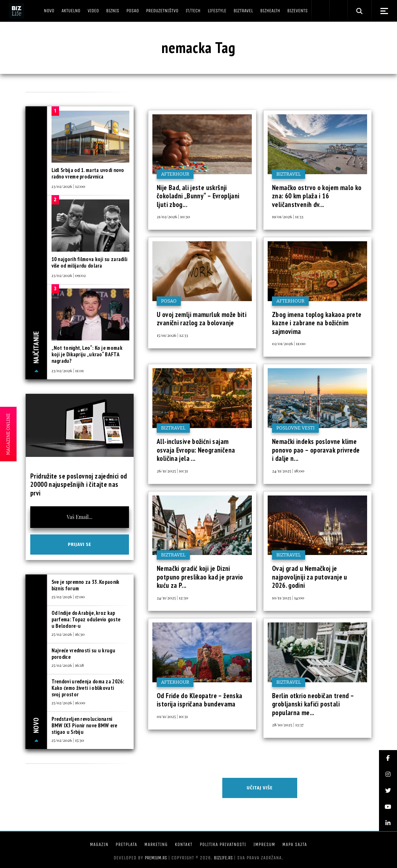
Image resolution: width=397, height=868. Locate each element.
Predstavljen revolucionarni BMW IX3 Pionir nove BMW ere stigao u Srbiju (84, 725)
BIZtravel (289, 174)
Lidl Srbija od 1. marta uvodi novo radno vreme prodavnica (88, 173)
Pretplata (126, 844)
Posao (169, 301)
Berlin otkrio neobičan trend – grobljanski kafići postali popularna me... (313, 704)
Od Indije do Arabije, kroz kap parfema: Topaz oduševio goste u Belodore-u (86, 619)
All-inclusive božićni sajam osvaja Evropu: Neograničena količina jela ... (196, 450)
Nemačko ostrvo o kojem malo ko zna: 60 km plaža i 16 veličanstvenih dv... (317, 196)
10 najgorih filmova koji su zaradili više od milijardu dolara (90, 262)
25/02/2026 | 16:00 (68, 702)
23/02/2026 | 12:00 (68, 186)
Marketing (156, 844)
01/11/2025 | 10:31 (172, 716)
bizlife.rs (223, 858)
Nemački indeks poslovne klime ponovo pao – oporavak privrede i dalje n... (316, 450)
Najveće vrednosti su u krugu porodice (83, 654)
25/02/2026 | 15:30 (68, 740)
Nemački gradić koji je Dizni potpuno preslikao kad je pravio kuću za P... (200, 577)
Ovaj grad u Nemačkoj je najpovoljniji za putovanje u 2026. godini (310, 577)
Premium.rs (156, 858)
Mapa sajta (295, 844)
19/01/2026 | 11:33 (288, 216)
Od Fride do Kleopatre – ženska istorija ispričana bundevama (199, 700)
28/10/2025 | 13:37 (288, 724)
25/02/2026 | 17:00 (68, 596)
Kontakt (184, 844)
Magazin (99, 844)
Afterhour (175, 174)
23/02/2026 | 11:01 (68, 370)
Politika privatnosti (223, 844)
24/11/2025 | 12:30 (172, 598)
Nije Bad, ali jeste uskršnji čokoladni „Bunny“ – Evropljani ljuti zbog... (198, 196)
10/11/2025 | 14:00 (288, 598)
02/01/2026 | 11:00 (289, 343)
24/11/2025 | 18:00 (288, 471)
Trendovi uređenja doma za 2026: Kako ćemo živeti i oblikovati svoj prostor (88, 688)
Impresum (264, 844)
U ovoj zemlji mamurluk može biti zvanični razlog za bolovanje (202, 319)
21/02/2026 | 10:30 (173, 216)
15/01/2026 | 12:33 (172, 335)
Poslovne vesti (295, 428)
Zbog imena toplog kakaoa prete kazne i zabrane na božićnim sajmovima (317, 323)
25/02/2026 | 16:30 (68, 634)
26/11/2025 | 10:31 (172, 471)
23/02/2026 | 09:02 (69, 275)
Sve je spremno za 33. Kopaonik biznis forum (86, 585)
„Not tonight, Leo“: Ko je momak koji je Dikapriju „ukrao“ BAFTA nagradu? (87, 354)
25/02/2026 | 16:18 (68, 665)
